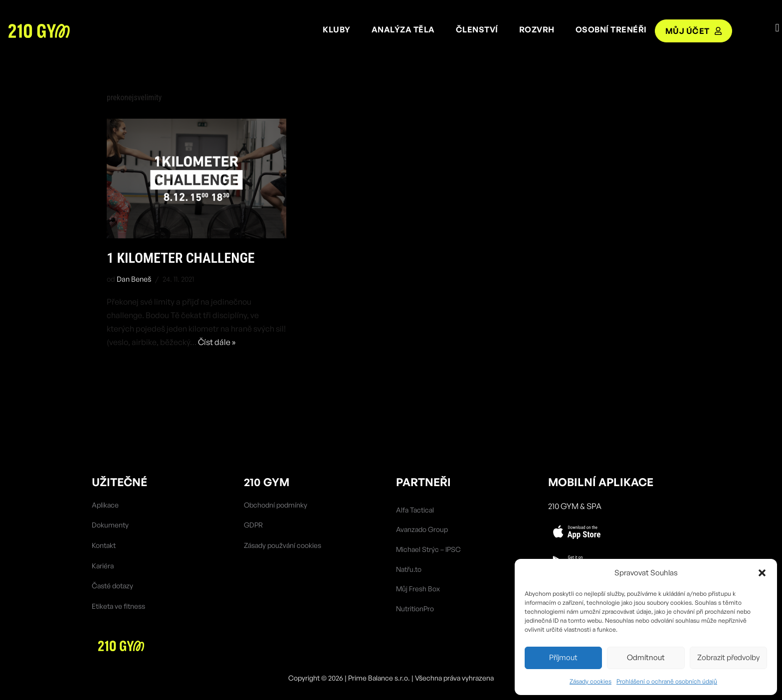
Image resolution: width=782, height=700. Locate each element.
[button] (762, 573)
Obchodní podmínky (276, 505)
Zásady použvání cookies (283, 545)
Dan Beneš (134, 279)
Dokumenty (110, 525)
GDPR (253, 525)
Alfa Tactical (415, 510)
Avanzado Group (422, 529)
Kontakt (104, 545)
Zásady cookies (590, 681)
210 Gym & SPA (575, 506)
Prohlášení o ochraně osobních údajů (667, 681)
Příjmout (563, 657)
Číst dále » (217, 342)
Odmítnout (646, 657)
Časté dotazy (112, 586)
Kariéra (103, 566)
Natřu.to (409, 569)
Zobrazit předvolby (728, 657)
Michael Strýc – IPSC (428, 549)
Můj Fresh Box (418, 589)
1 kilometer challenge (181, 258)
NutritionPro (415, 609)
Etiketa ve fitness (118, 606)
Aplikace (105, 505)
